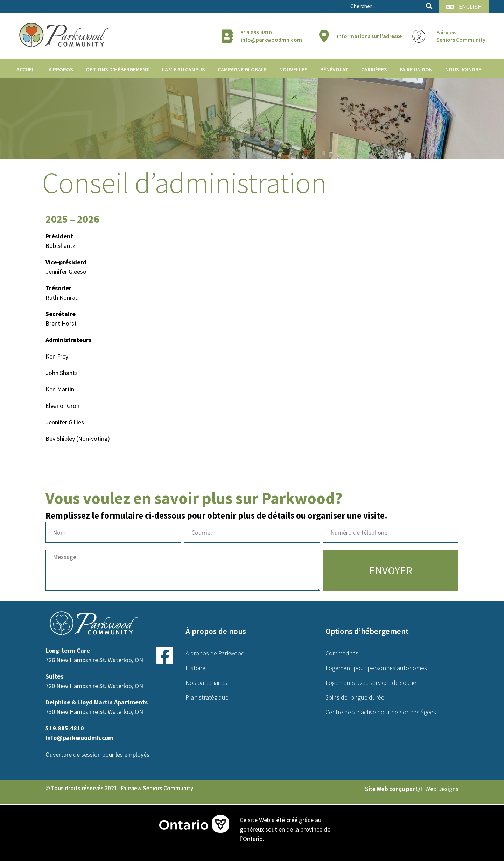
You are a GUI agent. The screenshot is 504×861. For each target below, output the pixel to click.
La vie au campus (184, 69)
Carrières (374, 69)
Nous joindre (463, 69)
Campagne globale (242, 69)
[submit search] (429, 6)
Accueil (26, 69)
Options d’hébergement (118, 69)
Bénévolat (334, 69)
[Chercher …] (386, 6)
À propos (61, 69)
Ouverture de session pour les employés (97, 754)
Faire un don (416, 69)
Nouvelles (293, 69)
